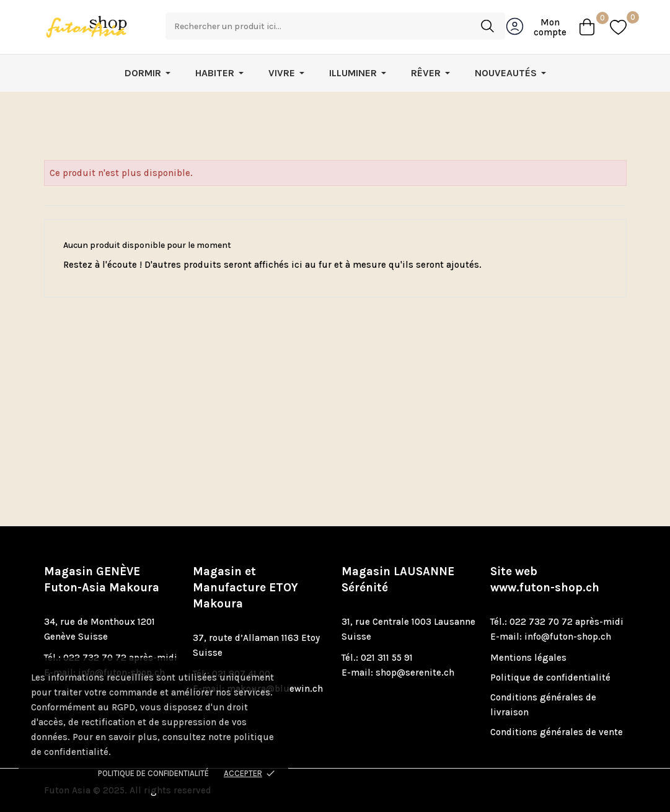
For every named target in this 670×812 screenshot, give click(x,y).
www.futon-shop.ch (545, 588)
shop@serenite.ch (415, 673)
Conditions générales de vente (557, 732)
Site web (545, 580)
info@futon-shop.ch (568, 637)
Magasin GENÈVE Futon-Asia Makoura (102, 580)
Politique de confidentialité (153, 773)
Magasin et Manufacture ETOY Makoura (245, 588)
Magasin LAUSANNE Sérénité (398, 580)
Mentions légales (528, 658)
